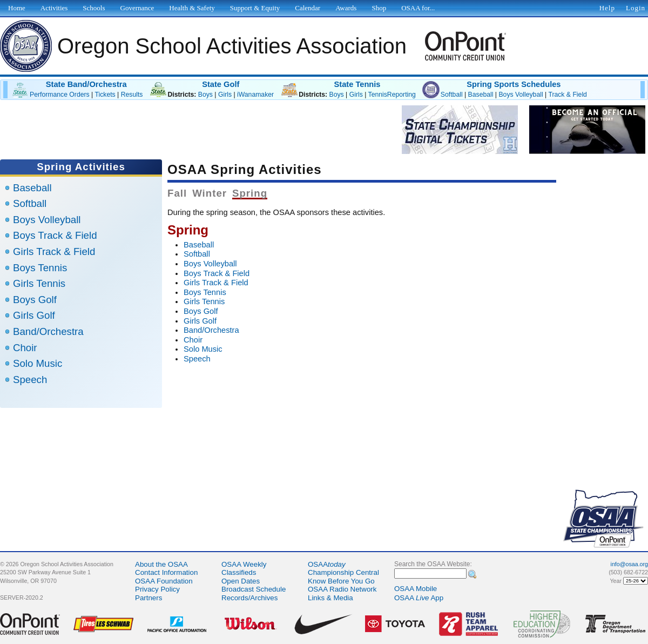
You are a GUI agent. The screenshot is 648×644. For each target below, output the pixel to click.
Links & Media (330, 598)
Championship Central (343, 572)
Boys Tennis (40, 268)
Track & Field (568, 95)
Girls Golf (34, 315)
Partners (148, 598)
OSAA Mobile (416, 589)
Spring (250, 193)
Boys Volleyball (521, 95)
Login (636, 8)
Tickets (105, 95)
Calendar (308, 8)
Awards (346, 8)
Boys (205, 95)
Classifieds (239, 572)
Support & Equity (255, 8)
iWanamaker (255, 95)
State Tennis (357, 84)
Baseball (481, 95)
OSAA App (419, 598)
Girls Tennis (39, 283)
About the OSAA (161, 564)
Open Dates (241, 581)
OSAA (327, 564)
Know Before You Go (341, 581)
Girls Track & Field (54, 251)
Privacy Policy (157, 589)
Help (607, 8)
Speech (30, 380)
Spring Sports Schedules (514, 84)
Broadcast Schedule (254, 589)
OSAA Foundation (164, 581)
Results (132, 95)
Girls (225, 95)
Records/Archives (249, 598)
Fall (177, 193)
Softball (452, 95)
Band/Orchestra (48, 331)
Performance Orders (60, 95)
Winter (210, 193)
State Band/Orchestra (86, 84)
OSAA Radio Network (342, 589)
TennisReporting (392, 95)
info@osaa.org (629, 564)
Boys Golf (35, 300)
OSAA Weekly (244, 564)
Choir (25, 348)
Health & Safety (192, 8)
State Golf (221, 84)
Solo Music (38, 363)
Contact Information (166, 572)
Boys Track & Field (55, 235)
